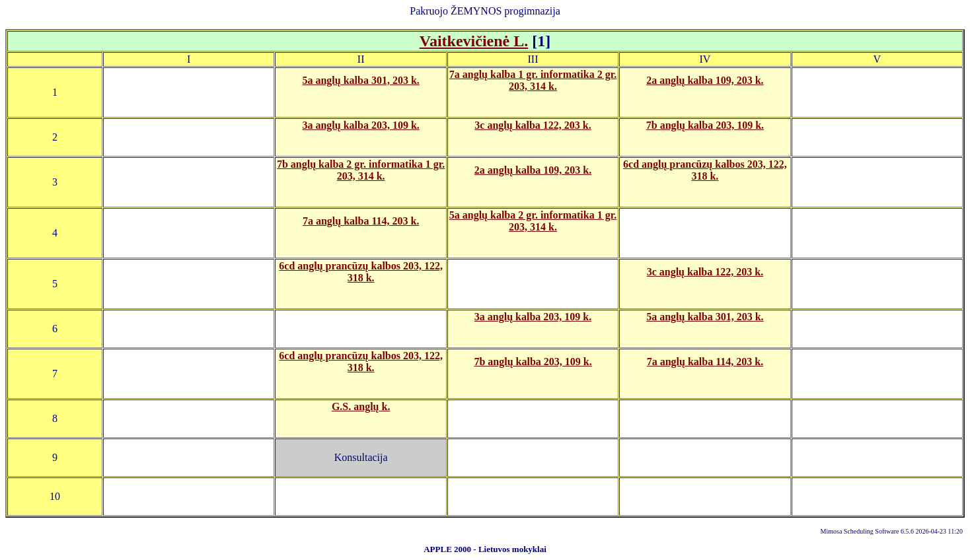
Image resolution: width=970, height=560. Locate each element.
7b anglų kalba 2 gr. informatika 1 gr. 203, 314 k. (361, 170)
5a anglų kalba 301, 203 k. (360, 80)
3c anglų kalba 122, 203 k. (533, 125)
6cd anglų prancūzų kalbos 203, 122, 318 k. (705, 170)
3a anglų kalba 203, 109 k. (360, 125)
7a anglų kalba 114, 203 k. (361, 221)
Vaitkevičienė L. (474, 41)
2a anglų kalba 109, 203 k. (705, 80)
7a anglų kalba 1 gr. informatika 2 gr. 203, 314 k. (533, 80)
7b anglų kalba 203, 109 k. (705, 125)
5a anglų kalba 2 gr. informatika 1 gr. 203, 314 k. (533, 221)
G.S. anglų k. (361, 406)
